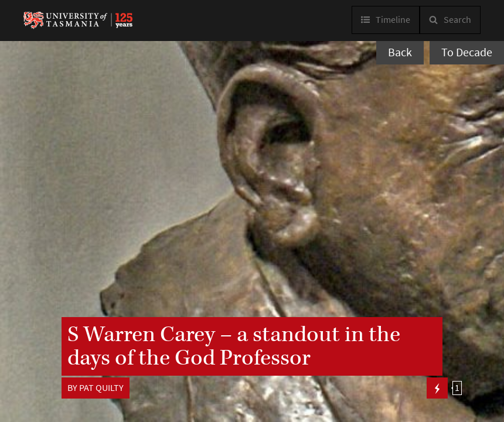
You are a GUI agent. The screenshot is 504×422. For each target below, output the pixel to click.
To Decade (467, 52)
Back (400, 52)
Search (457, 20)
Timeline (393, 20)
